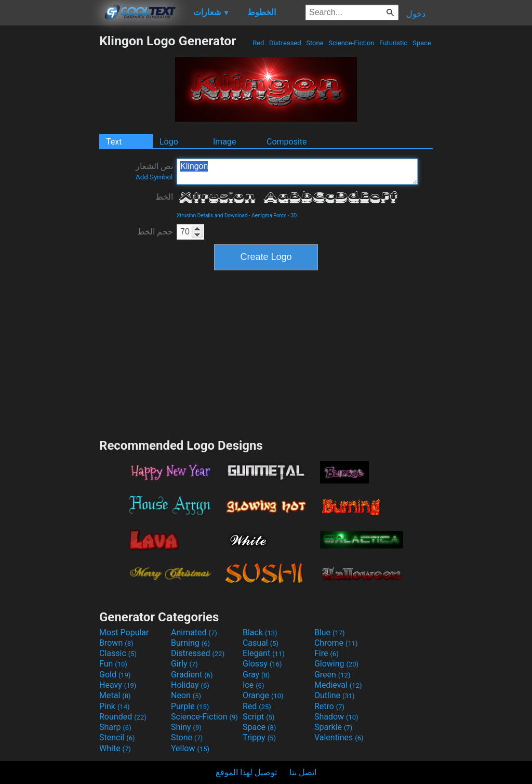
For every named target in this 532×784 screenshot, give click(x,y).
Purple (190, 706)
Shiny (186, 727)
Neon (186, 695)
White (115, 748)
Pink (115, 706)
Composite (287, 142)
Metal (115, 695)
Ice (253, 685)
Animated (194, 632)
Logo (169, 142)
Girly (184, 664)
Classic (118, 653)
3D (294, 215)
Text (114, 142)
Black (260, 632)
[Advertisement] (49, 189)
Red (258, 43)
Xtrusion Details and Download (212, 215)
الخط (164, 197)
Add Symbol (154, 177)
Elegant (264, 653)
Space (422, 43)
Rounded (123, 717)
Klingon (297, 172)
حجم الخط (155, 232)
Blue (330, 632)
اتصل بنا (303, 772)
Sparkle (333, 727)
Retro (329, 706)
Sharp (115, 727)
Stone (315, 43)
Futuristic (394, 43)
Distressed (285, 43)
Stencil (117, 737)
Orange (263, 695)
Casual (261, 643)
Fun (113, 664)
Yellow (190, 748)
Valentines (339, 737)
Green (332, 675)
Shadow (336, 717)
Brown (116, 643)
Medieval (338, 685)
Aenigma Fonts (269, 215)
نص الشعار (154, 171)
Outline (335, 695)
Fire (327, 653)
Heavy (118, 685)
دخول (416, 14)
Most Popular (124, 632)
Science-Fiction (351, 43)
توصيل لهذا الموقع (246, 772)
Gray (256, 675)
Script (259, 717)
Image (225, 142)
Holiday (190, 685)
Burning (190, 643)
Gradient (192, 675)
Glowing (336, 664)
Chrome (336, 643)
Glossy (262, 664)
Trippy (259, 737)
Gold (115, 675)
